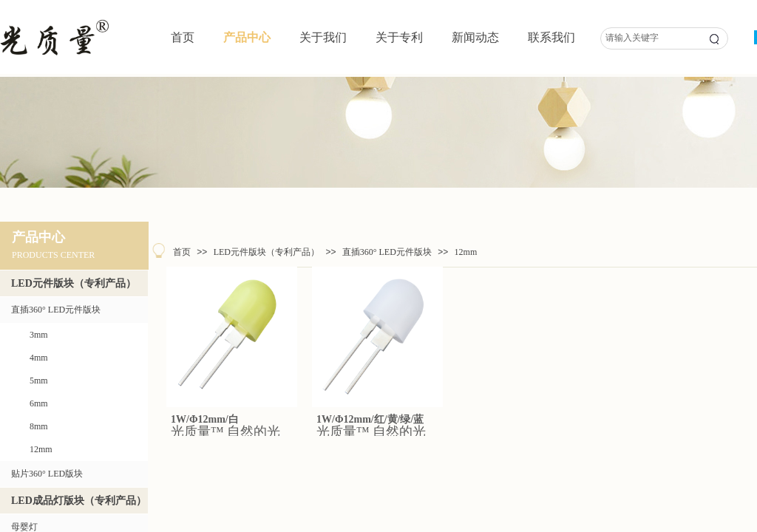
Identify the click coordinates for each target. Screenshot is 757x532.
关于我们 (323, 37)
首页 (183, 37)
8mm (39, 426)
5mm (39, 381)
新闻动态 (475, 37)
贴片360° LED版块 (47, 474)
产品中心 (247, 37)
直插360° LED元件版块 (387, 252)
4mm (39, 358)
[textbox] (648, 38)
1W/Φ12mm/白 (205, 419)
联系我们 (551, 37)
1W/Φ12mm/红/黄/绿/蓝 (370, 419)
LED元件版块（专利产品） (267, 252)
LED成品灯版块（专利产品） (79, 501)
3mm (39, 335)
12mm (466, 252)
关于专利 (399, 37)
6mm (39, 403)
